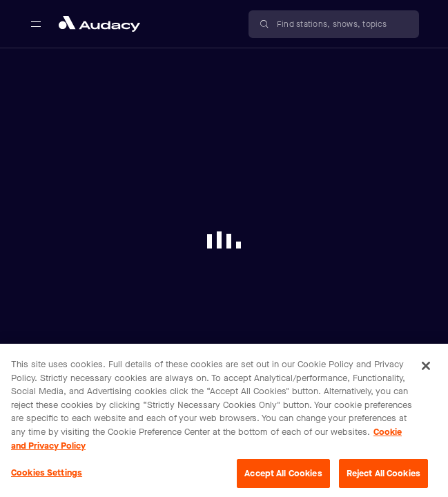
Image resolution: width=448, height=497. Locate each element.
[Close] (426, 370)
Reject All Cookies (383, 477)
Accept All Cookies (283, 477)
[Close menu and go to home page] (99, 24)
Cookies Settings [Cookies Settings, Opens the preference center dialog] (47, 477)
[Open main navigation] (36, 24)
